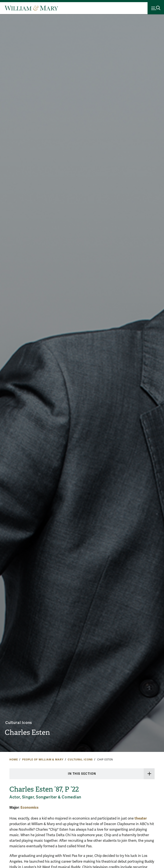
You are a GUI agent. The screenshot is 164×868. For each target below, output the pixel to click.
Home (14, 760)
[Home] (31, 8)
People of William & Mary (43, 760)
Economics (29, 807)
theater (141, 818)
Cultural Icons (19, 722)
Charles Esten (30, 732)
